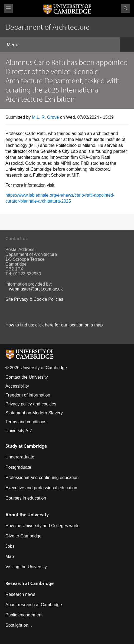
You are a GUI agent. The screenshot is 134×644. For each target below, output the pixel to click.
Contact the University (27, 377)
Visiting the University (26, 567)
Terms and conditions (26, 422)
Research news (20, 594)
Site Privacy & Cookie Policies (34, 299)
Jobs (10, 546)
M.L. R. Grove (45, 117)
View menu (8, 9)
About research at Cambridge (34, 605)
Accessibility (17, 386)
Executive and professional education (41, 488)
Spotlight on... (19, 625)
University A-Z (19, 431)
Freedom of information (28, 395)
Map (10, 557)
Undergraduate (20, 457)
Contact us (17, 238)
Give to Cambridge (23, 536)
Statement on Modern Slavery (34, 413)
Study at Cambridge (26, 446)
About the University (27, 515)
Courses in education (26, 498)
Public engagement (24, 615)
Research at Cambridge (30, 583)
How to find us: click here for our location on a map (54, 325)
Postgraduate (18, 467)
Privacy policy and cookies (31, 404)
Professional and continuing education (42, 478)
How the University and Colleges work (42, 526)
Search (126, 8)
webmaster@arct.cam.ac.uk (36, 289)
